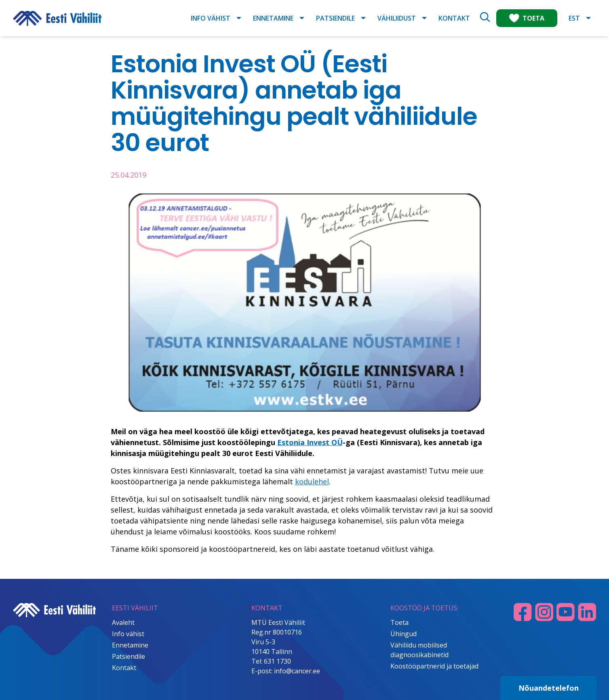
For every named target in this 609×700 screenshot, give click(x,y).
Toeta (399, 622)
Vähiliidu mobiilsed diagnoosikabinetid (419, 650)
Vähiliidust (397, 18)
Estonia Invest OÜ (310, 442)
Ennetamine (273, 18)
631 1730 (277, 661)
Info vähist (211, 18)
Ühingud (404, 634)
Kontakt (454, 18)
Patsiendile (335, 18)
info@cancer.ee (297, 671)
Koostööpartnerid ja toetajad (434, 666)
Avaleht (123, 622)
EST (574, 18)
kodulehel (312, 481)
